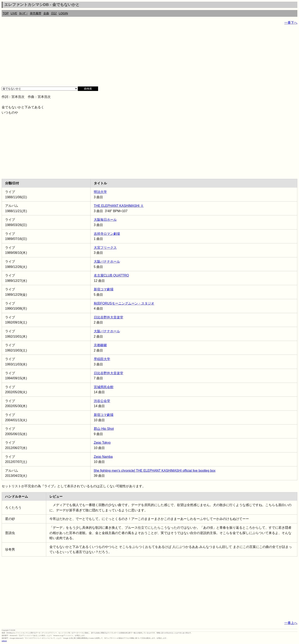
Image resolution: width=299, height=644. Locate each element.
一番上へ (291, 623)
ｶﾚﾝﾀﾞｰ (24, 13)
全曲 (46, 13)
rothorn (4, 641)
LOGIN (63, 13)
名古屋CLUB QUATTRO (111, 275)
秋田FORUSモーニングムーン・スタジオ (124, 303)
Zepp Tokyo (102, 443)
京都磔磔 (100, 345)
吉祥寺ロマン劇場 (107, 234)
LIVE (14, 13)
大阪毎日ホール (105, 220)
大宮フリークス (105, 248)
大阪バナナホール (107, 262)
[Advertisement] (124, 57)
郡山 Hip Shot (104, 429)
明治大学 (100, 192)
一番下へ (291, 23)
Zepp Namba (103, 457)
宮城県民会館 (104, 387)
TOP (6, 13)
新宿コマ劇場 (104, 289)
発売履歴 (36, 13)
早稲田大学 (102, 359)
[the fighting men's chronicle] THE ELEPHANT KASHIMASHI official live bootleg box (155, 471)
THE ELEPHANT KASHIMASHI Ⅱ (119, 206)
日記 (54, 13)
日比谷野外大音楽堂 (109, 317)
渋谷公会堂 (102, 401)
